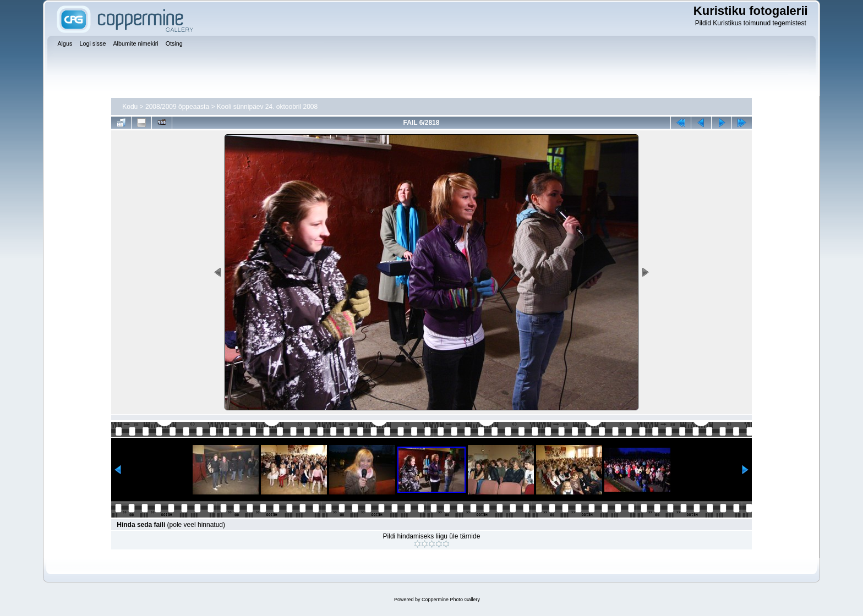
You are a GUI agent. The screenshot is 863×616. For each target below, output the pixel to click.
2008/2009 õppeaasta (177, 107)
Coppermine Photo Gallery (451, 599)
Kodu (130, 107)
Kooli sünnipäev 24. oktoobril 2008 (267, 107)
